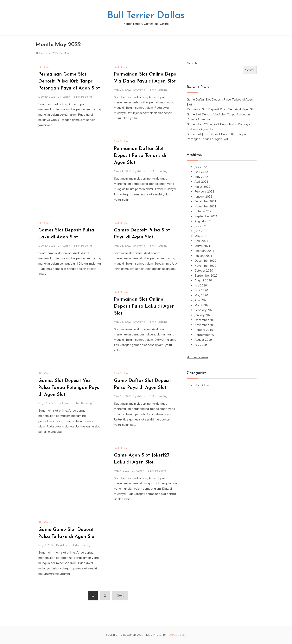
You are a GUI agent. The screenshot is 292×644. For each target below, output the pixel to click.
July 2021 (201, 226)
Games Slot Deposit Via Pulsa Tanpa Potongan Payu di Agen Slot (69, 388)
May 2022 (201, 177)
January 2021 (203, 256)
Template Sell (176, 635)
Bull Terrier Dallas (146, 16)
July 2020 (201, 285)
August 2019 (203, 340)
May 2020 (201, 295)
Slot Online (45, 67)
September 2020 (206, 276)
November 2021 (205, 206)
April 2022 (201, 182)
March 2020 (202, 305)
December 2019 (205, 320)
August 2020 (203, 280)
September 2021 (206, 216)
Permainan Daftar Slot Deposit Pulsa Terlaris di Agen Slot (140, 156)
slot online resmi (198, 357)
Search (192, 63)
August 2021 (203, 221)
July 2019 (201, 345)
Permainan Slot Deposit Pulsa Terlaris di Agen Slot (221, 109)
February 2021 (204, 251)
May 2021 (201, 236)
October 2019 (204, 330)
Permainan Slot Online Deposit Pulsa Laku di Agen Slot (144, 306)
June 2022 (201, 172)
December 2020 (205, 261)
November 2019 (205, 325)
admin (66, 97)
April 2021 (201, 241)
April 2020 (201, 300)
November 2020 (205, 266)
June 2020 (201, 290)
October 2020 (204, 270)
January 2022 (203, 196)
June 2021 (201, 231)
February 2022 (204, 191)
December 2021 (205, 201)
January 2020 (203, 315)
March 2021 (202, 246)
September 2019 (206, 335)
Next (120, 595)
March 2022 (202, 187)
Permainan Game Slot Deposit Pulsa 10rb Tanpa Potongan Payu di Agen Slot (69, 81)
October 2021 (204, 211)
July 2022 (201, 167)
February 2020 (204, 310)
